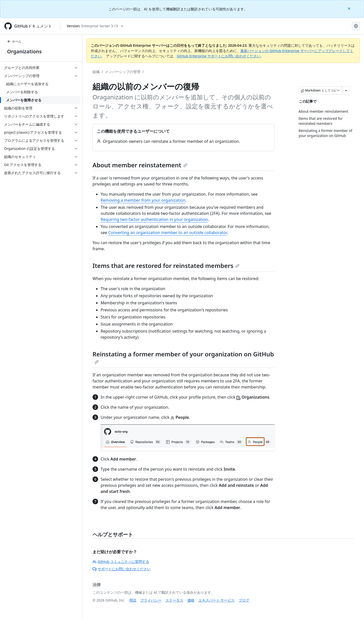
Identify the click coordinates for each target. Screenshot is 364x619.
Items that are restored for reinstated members (166, 266)
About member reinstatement (140, 165)
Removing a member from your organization (143, 200)
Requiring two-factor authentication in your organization (154, 219)
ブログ (244, 600)
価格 (191, 600)
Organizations (24, 51)
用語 (133, 600)
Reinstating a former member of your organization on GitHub (183, 357)
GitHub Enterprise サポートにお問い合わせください (219, 56)
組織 (96, 72)
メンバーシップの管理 (123, 72)
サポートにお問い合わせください (122, 569)
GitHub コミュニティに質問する (121, 561)
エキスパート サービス (217, 600)
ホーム (14, 41)
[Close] (350, 8)
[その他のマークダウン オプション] (346, 90)
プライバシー (151, 600)
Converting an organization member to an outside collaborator (168, 233)
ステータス (174, 600)
